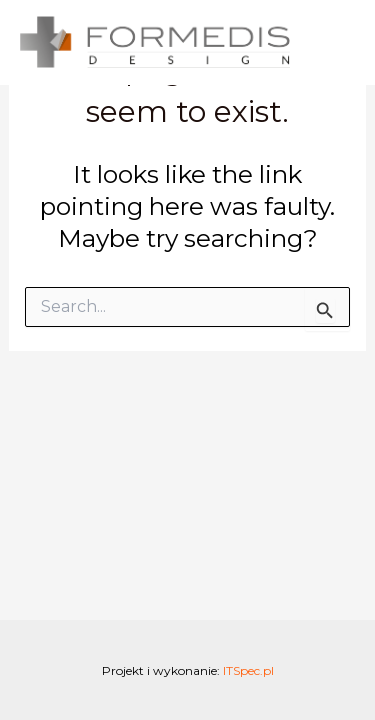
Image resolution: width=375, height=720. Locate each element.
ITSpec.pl (248, 670)
